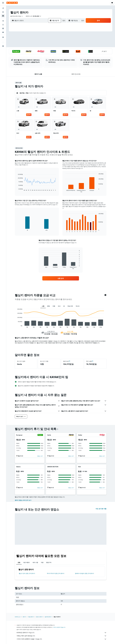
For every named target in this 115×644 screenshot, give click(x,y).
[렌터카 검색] (3, 16)
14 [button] (46, 46)
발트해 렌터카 (48, 617)
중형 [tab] (48, 306)
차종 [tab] (42, 562)
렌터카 (24, 617)
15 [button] (50, 46)
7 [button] (46, 42)
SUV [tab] (59, 306)
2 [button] (55, 37)
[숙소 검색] (3, 12)
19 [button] (37, 50)
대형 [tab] (54, 306)
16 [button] (55, 46)
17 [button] (29, 50)
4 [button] (33, 42)
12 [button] (37, 46)
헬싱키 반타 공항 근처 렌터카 (27, 573)
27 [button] (42, 54)
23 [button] (55, 50)
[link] (61, 278)
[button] (3, 3)
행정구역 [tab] (49, 562)
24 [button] (29, 54)
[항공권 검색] (3, 8)
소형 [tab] (43, 306)
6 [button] (42, 42)
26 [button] (37, 54)
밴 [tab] (64, 306)
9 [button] (55, 42)
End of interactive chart (17, 190)
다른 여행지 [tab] (26, 562)
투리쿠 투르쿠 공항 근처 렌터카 (56, 573)
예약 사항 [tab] (35, 562)
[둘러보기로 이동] (3, 21)
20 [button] (42, 50)
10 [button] (29, 46)
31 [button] (29, 59)
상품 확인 (29, 115)
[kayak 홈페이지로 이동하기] (12, 3)
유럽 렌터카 (31, 617)
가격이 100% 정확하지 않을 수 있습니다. (62, 639)
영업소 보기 (40, 456)
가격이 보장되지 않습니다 (59, 627)
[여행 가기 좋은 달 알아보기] (3, 28)
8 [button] (50, 42)
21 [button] (46, 50)
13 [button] (42, 46)
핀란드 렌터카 (39, 617)
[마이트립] (3, 37)
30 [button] (55, 54)
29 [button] (50, 54)
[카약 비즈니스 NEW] (3, 32)
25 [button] (33, 54)
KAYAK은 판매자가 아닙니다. (62, 633)
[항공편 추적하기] (3, 25)
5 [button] (37, 42)
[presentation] (57, 429)
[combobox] (17, 16)
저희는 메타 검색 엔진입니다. (62, 636)
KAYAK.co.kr (18, 617)
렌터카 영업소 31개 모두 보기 (23, 500)
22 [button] (50, 50)
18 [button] (33, 50)
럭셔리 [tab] (78, 306)
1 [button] (50, 37)
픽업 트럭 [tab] (70, 306)
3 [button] (29, 42)
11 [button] (33, 46)
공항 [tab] (19, 562)
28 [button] (46, 54)
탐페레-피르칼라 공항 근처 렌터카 (84, 573)
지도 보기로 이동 (101, 509)
